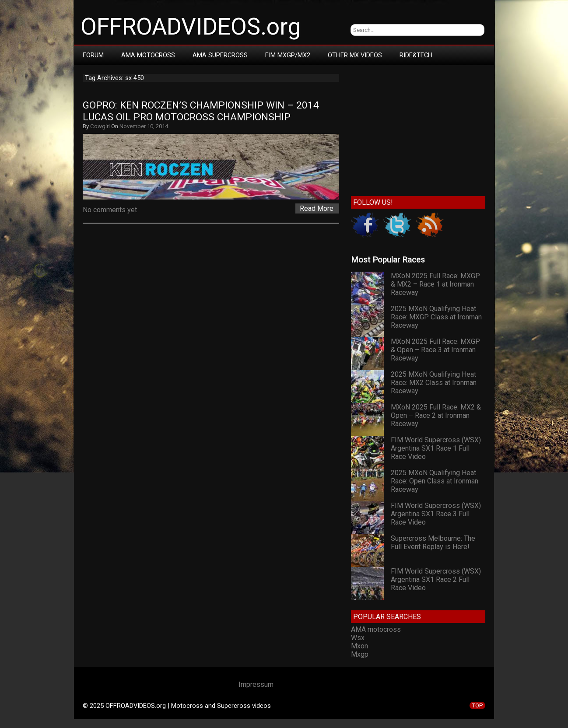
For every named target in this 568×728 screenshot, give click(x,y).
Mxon (359, 646)
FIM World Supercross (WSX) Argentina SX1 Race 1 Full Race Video (436, 448)
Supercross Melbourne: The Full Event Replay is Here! (433, 542)
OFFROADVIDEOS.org (191, 27)
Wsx (358, 638)
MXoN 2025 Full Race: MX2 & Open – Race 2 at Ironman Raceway (436, 415)
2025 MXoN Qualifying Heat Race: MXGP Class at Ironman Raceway (436, 317)
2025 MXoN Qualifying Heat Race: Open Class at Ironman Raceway (435, 481)
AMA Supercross (220, 55)
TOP (477, 705)
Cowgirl (100, 126)
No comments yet (110, 210)
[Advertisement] (418, 129)
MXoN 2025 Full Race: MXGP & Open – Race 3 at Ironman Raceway (435, 350)
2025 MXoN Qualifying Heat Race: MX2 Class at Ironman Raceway (434, 383)
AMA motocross (376, 629)
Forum (93, 55)
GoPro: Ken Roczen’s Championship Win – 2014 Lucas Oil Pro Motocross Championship (202, 111)
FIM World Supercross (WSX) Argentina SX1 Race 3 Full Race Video (436, 514)
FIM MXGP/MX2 (288, 55)
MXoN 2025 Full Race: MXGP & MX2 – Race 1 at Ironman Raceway (435, 284)
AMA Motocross (148, 55)
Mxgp (360, 654)
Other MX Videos (355, 55)
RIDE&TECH (416, 55)
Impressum (256, 684)
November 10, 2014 (144, 126)
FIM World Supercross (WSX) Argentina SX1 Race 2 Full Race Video (436, 579)
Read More (317, 208)
